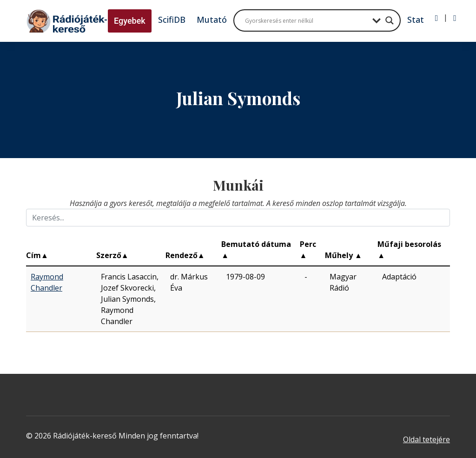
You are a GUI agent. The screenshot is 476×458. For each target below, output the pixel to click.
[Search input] (306, 20)
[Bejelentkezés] (437, 18)
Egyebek (130, 21)
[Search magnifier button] (390, 20)
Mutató (212, 20)
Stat (416, 20)
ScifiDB (172, 20)
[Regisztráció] (455, 18)
